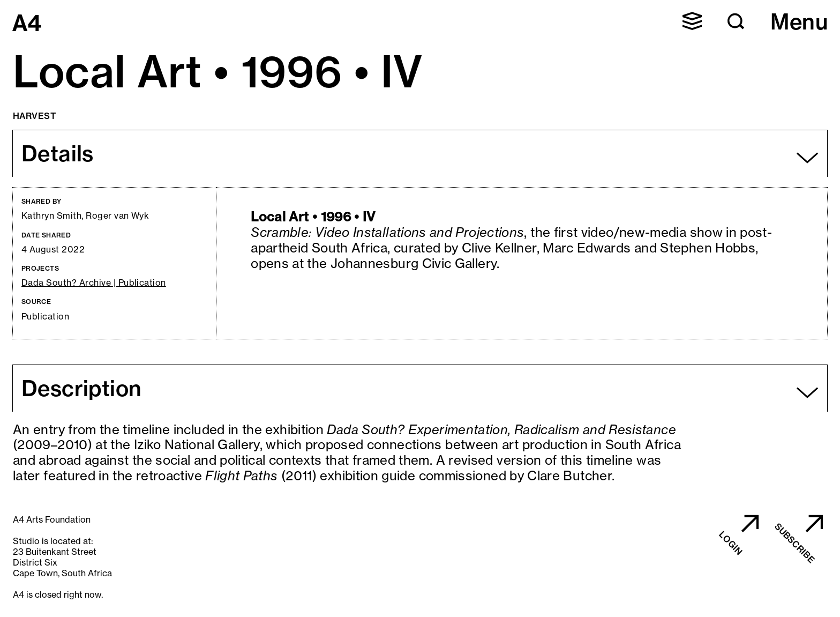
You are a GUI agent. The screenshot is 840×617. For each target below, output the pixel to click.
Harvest (35, 116)
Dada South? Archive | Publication (94, 283)
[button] (692, 21)
